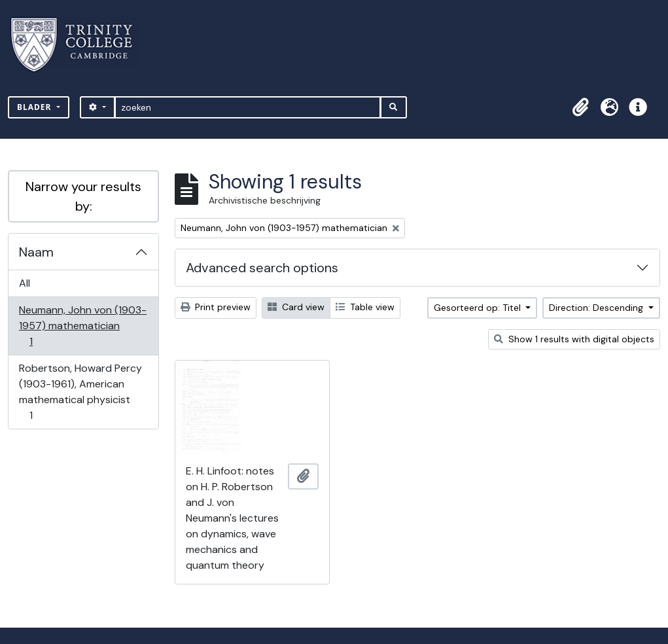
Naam (36, 252)
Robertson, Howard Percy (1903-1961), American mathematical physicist (80, 392)
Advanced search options (262, 268)
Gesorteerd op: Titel (479, 308)
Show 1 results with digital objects (574, 339)
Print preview (216, 307)
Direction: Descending (597, 308)
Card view (296, 307)
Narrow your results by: (83, 196)
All (25, 283)
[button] (580, 107)
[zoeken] (248, 107)
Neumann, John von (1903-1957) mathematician (82, 326)
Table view (365, 307)
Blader (36, 107)
